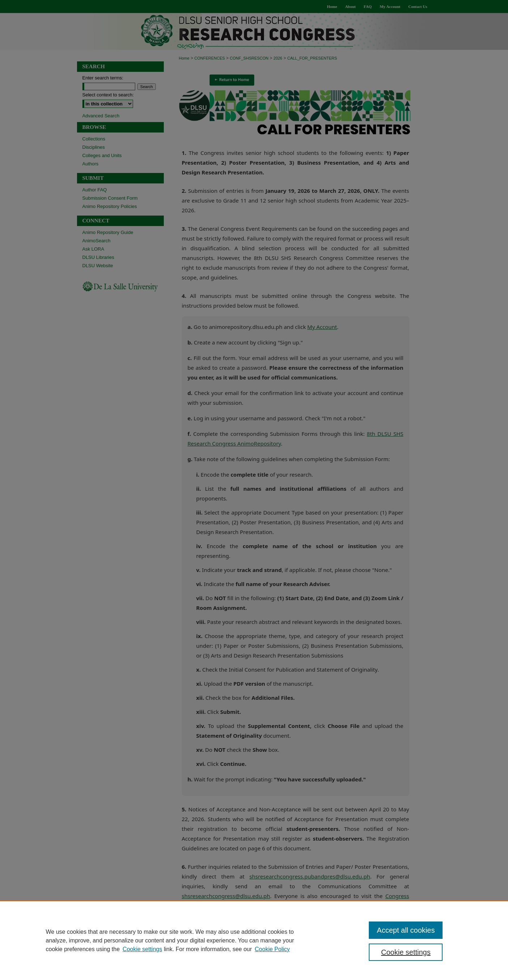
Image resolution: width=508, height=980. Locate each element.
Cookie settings (142, 949)
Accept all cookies (406, 930)
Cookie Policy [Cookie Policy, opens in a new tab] (272, 949)
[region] (254, 940)
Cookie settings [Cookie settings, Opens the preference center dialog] (406, 952)
